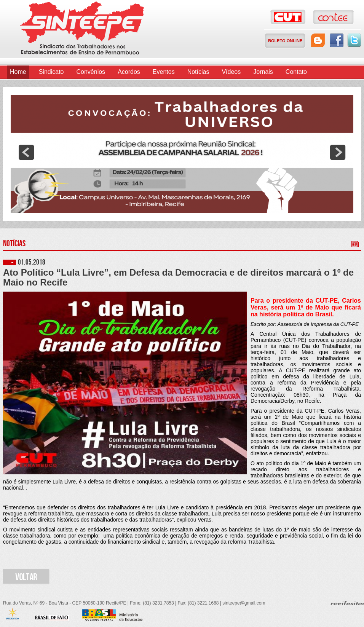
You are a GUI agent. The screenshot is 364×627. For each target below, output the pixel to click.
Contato (296, 72)
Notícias (198, 72)
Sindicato (51, 72)
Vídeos (231, 72)
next (338, 152)
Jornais (263, 72)
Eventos (164, 72)
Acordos (129, 72)
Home (18, 72)
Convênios (91, 72)
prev (26, 152)
